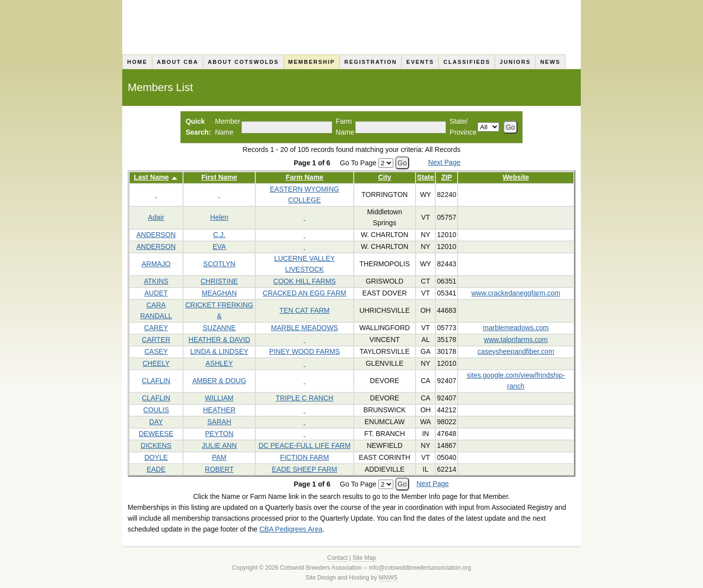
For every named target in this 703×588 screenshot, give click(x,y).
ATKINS (156, 281)
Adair (156, 217)
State (425, 177)
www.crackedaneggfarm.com (516, 293)
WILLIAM (219, 398)
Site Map (364, 558)
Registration (371, 62)
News (550, 62)
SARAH (219, 422)
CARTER (156, 340)
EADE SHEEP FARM (305, 469)
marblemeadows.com (516, 328)
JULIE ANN (219, 445)
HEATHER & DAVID (219, 340)
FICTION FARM (305, 457)
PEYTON (219, 434)
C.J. (219, 235)
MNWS (388, 578)
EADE (156, 469)
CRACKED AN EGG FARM (305, 293)
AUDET (156, 293)
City (384, 177)
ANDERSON (156, 235)
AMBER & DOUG (219, 381)
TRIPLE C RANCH (305, 398)
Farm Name (304, 177)
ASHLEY (219, 363)
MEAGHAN (219, 293)
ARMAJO (156, 264)
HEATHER (219, 410)
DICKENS (156, 445)
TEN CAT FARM (305, 310)
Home (137, 62)
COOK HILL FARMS (304, 281)
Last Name (152, 177)
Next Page (444, 162)
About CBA (178, 62)
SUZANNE (219, 328)
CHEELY (156, 363)
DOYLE (156, 457)
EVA (219, 246)
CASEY (156, 351)
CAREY (156, 328)
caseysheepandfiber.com (516, 351)
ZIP (447, 177)
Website (516, 177)
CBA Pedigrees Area (291, 529)
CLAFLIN (156, 381)
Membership (312, 62)
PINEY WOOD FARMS (305, 351)
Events (420, 62)
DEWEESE (156, 434)
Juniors (515, 62)
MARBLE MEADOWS (305, 328)
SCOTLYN (219, 264)
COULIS (156, 410)
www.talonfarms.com (516, 340)
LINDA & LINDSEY (219, 351)
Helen (219, 217)
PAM (219, 457)
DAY (156, 422)
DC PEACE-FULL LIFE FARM (304, 445)
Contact (337, 558)
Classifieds (467, 62)
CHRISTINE (219, 281)
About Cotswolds (243, 62)
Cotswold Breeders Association (351, 27)
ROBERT (219, 469)
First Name (219, 177)
